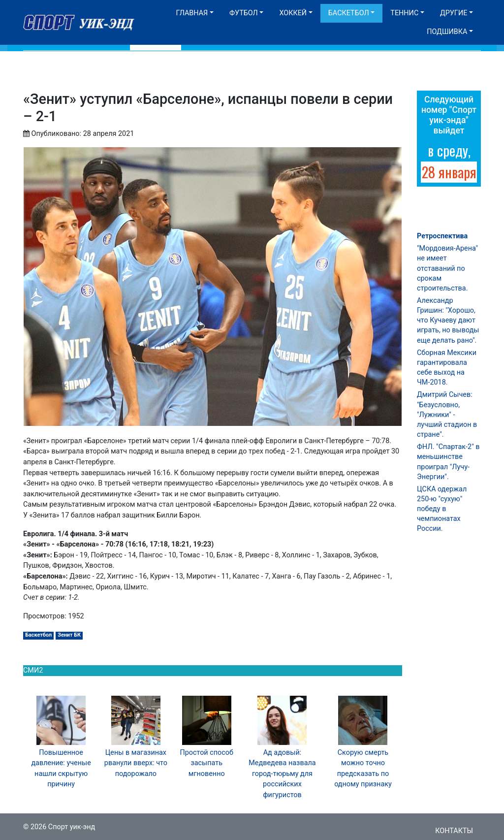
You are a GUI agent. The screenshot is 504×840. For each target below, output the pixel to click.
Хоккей (293, 13)
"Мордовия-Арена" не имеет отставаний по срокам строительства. (447, 268)
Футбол (244, 13)
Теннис (404, 13)
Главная (192, 13)
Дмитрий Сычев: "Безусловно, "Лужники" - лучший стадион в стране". (447, 415)
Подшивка (447, 32)
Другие (454, 13)
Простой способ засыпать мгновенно (206, 763)
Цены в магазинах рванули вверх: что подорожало (136, 763)
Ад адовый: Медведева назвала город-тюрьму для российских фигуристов (282, 774)
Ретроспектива (442, 236)
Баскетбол (349, 13)
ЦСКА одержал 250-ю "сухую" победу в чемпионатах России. (442, 509)
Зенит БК (69, 635)
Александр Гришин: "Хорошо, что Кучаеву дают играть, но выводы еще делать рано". (448, 321)
